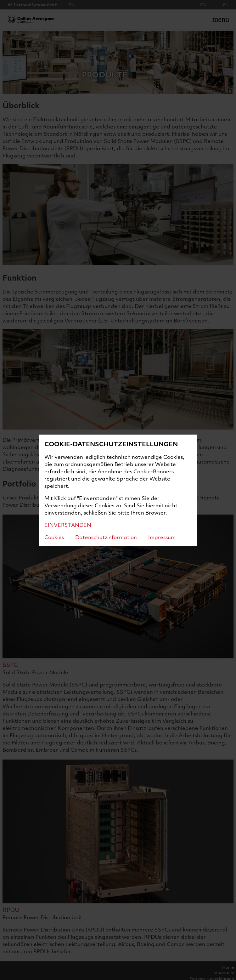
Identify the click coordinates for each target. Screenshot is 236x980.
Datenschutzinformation (106, 537)
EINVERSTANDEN (68, 525)
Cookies (54, 537)
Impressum (162, 537)
